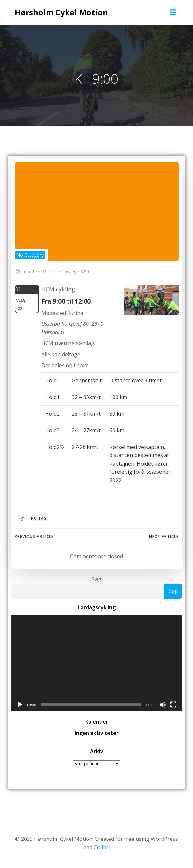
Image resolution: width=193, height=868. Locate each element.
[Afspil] (20, 705)
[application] (97, 663)
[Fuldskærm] (173, 705)
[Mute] (163, 705)
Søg (96, 579)
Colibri (102, 847)
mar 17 (26, 272)
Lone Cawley (59, 272)
